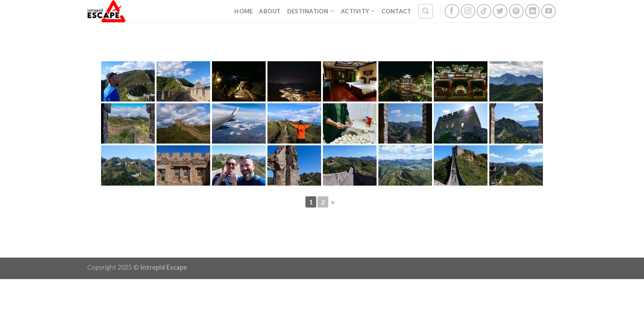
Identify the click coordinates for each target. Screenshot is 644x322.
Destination (311, 11)
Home (244, 11)
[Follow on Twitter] (500, 11)
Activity (358, 11)
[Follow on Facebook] (452, 11)
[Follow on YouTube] (549, 11)
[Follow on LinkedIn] (532, 11)
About (270, 11)
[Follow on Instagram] (468, 11)
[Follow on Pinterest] (516, 11)
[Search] (426, 11)
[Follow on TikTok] (484, 11)
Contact (396, 11)
